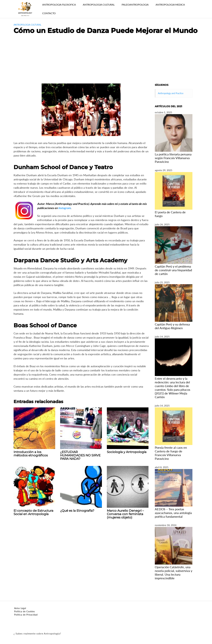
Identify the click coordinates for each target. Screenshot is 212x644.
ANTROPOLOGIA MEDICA (170, 5)
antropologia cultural (27, 25)
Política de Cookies (25, 611)
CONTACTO (49, 13)
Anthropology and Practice (171, 93)
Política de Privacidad (26, 615)
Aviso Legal (20, 608)
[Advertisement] (106, 60)
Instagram (64, 208)
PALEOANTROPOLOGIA (135, 5)
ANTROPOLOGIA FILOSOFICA (59, 5)
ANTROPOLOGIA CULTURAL (99, 5)
